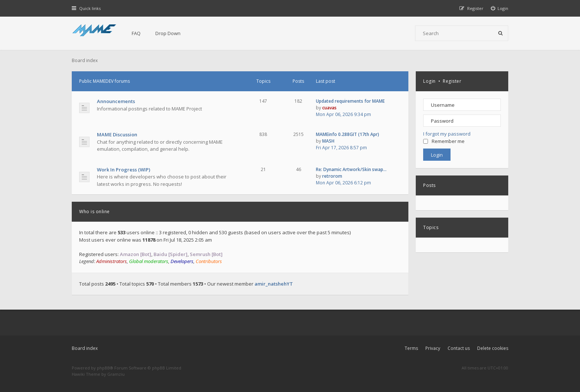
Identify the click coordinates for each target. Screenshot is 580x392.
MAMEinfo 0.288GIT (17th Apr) (348, 134)
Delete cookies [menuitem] (493, 348)
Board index (85, 348)
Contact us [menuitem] (459, 348)
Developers (182, 261)
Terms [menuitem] (411, 348)
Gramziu (116, 374)
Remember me (444, 141)
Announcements (116, 101)
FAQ (136, 33)
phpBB (103, 368)
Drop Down (168, 33)
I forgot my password (447, 134)
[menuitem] (500, 8)
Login (429, 81)
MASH (328, 141)
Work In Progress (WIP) (124, 170)
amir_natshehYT (274, 284)
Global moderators (149, 261)
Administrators (112, 261)
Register (452, 81)
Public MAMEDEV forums (104, 81)
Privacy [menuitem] (433, 348)
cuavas (329, 108)
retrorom (332, 176)
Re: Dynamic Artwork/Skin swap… (351, 169)
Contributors (209, 261)
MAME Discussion (117, 134)
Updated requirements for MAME (350, 101)
